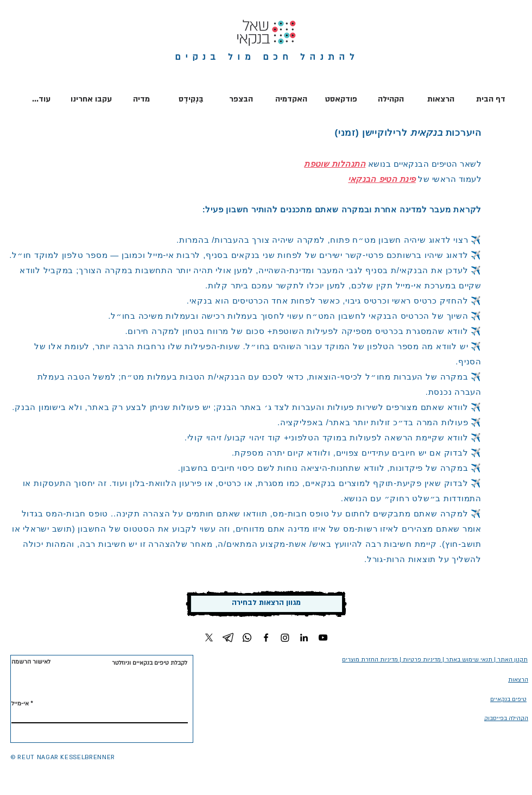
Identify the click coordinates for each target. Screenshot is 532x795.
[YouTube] (323, 638)
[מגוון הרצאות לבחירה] (266, 604)
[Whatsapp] (247, 638)
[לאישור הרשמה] (32, 662)
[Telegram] (228, 638)
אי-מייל (20, 704)
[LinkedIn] (304, 638)
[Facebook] (266, 638)
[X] (209, 638)
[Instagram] (285, 638)
